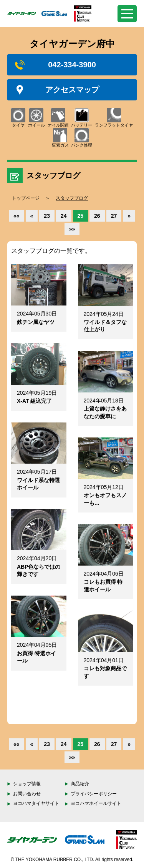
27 (114, 216)
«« (17, 216)
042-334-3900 (55, 65)
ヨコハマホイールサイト (96, 803)
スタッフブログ (72, 198)
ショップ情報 (27, 784)
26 (97, 216)
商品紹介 (80, 784)
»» (72, 229)
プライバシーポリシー (94, 794)
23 (47, 216)
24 (64, 216)
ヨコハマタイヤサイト (36, 803)
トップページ (26, 198)
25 (81, 216)
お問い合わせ (27, 794)
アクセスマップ (57, 90)
